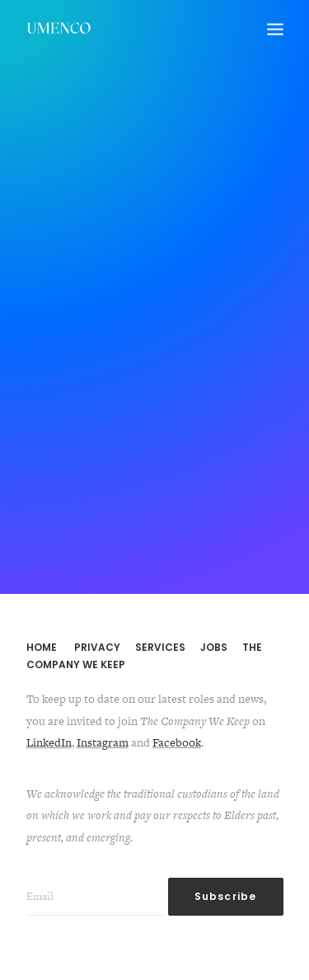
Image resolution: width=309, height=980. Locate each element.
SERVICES (160, 647)
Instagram (103, 742)
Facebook (177, 742)
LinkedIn (49, 742)
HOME (42, 647)
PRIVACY (97, 647)
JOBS (214, 647)
